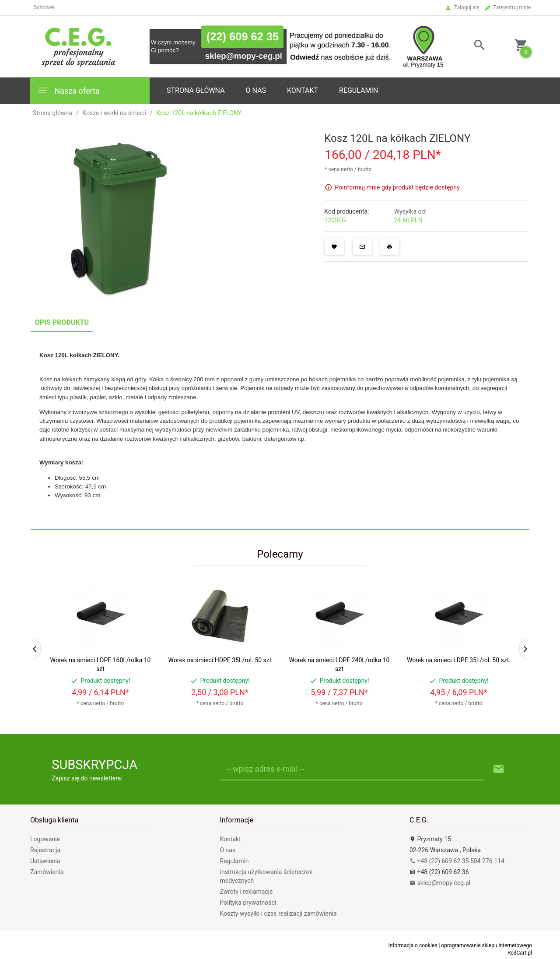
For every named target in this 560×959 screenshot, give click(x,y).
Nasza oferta (68, 90)
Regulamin (359, 90)
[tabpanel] (280, 430)
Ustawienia (45, 861)
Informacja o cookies (413, 945)
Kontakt (303, 90)
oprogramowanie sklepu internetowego (486, 945)
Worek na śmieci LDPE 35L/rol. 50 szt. (459, 660)
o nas (256, 90)
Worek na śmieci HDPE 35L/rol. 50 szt (220, 660)
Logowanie (45, 839)
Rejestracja (45, 850)
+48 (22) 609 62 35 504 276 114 (457, 861)
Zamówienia (47, 872)
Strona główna (196, 90)
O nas (228, 850)
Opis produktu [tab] (62, 322)
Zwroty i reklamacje (247, 892)
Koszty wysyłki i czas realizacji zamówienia (278, 913)
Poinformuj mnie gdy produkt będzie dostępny (397, 187)
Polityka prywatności (248, 903)
